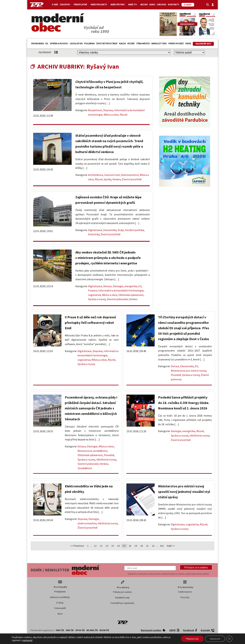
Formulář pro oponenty (122, 603)
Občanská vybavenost (131, 295)
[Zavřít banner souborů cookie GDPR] (229, 639)
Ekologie (118, 286)
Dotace (107, 286)
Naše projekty (100, 5)
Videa (188, 43)
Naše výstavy (119, 5)
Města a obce (111, 115)
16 (118, 546)
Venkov (117, 179)
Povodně (176, 375)
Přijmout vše (192, 639)
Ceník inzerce (185, 592)
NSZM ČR (104, 630)
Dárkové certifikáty (60, 597)
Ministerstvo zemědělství (92, 451)
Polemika (89, 43)
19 (136, 546)
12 (95, 546)
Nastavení (215, 639)
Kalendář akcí (203, 44)
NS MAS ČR (92, 630)
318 (162, 546)
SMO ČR (60, 630)
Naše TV (133, 5)
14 (107, 546)
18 (130, 546)
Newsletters (159, 43)
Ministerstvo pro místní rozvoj (189, 371)
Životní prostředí (107, 43)
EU (47, 43)
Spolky (107, 179)
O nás (55, 5)
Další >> (171, 546)
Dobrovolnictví (130, 175)
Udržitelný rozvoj (106, 459)
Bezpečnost (95, 110)
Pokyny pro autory (122, 592)
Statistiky (94, 234)
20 (142, 546)
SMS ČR (70, 630)
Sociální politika (134, 230)
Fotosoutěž (60, 608)
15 (113, 546)
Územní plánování (117, 299)
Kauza (122, 43)
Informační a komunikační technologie (121, 290)
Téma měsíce (143, 43)
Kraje (121, 230)
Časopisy (66, 5)
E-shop (60, 603)
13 (101, 546)
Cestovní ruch (112, 175)
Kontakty (173, 5)
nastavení (27, 640)
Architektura (96, 175)
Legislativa (76, 43)
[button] (196, 567)
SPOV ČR (80, 630)
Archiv (144, 5)
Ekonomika (38, 43)
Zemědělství (85, 468)
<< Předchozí (77, 546)
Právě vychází (176, 43)
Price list (185, 597)
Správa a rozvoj (59, 43)
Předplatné (81, 5)
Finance (93, 290)
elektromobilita (87, 523)
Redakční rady (122, 598)
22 (153, 546)
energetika (131, 286)
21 (147, 546)
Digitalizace (95, 230)
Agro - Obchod (158, 5)
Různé (131, 43)
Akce (60, 614)
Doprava (108, 110)
